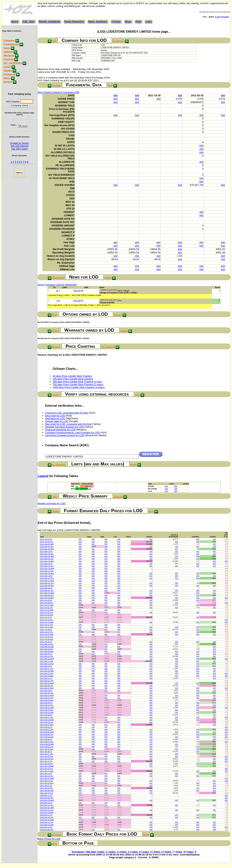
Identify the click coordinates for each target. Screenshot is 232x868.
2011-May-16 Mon (47, 573)
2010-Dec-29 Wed (47, 800)
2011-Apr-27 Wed (47, 605)
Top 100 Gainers (19, 146)
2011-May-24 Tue (47, 559)
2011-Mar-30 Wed (47, 647)
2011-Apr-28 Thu (47, 603)
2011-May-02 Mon (47, 598)
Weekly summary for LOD (52, 503)
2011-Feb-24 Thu (47, 705)
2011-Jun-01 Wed (47, 544)
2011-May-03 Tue (47, 595)
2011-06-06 (78, 291)
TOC (54, 41)
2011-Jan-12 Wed (47, 778)
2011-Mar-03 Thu (47, 693)
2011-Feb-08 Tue (47, 734)
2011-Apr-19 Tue (47, 612)
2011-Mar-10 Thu (47, 681)
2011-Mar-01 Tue (47, 698)
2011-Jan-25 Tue (47, 756)
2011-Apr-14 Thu (47, 620)
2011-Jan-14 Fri (46, 773)
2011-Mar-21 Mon (47, 664)
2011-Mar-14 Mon (47, 676)
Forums (116, 21)
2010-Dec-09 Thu (47, 830)
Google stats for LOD (57, 421)
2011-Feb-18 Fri (46, 715)
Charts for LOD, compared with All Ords (67, 413)
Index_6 (158, 852)
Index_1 (102, 852)
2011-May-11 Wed (47, 581)
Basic (7, 78)
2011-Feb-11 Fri (46, 727)
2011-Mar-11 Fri (46, 678)
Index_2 (114, 852)
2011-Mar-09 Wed (47, 683)
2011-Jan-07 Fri (46, 786)
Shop (128, 21)
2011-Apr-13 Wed (47, 622)
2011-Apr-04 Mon (47, 639)
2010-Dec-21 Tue (47, 810)
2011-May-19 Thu (47, 566)
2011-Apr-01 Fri (46, 642)
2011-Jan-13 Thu (47, 776)
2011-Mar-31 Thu (47, 644)
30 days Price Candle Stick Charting (72, 376)
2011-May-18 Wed (47, 568)
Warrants (9, 55)
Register (225, 17)
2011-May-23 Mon (47, 561)
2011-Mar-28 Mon (47, 651)
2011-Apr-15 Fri (46, 617)
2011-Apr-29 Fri (46, 600)
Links (149, 21)
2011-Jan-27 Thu (47, 754)
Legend (43, 476)
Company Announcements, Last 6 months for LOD (73, 432)
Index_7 (169, 852)
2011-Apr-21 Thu (47, 608)
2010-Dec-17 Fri (46, 815)
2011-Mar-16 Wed (47, 671)
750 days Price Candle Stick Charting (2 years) (78, 384)
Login (218, 17)
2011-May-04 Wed (47, 593)
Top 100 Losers (19, 149)
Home (15, 21)
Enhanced (9, 74)
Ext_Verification (13, 63)
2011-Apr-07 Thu (47, 632)
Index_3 (125, 852)
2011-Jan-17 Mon (47, 771)
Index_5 (147, 852)
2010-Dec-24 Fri (46, 803)
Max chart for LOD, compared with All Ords (68, 424)
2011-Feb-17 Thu (47, 717)
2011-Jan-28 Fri (46, 751)
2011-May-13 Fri (46, 576)
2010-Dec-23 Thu (47, 805)
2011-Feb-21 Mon (47, 712)
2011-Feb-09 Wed (47, 732)
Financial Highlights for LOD (60, 430)
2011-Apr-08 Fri (46, 629)
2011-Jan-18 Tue (47, 769)
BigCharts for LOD (55, 418)
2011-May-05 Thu (47, 590)
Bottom (8, 82)
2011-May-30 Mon (47, 549)
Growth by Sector (20, 143)
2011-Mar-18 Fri (46, 666)
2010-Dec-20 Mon (47, 812)
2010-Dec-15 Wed (47, 820)
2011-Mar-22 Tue (47, 661)
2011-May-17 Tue (47, 571)
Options (8, 52)
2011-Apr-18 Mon (47, 615)
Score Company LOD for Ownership (57, 285)
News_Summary (98, 21)
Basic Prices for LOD (49, 839)
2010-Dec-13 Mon (47, 825)
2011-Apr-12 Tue (47, 625)
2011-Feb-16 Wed (47, 720)
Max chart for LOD (55, 416)
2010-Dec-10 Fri (46, 827)
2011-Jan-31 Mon (47, 749)
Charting (9, 59)
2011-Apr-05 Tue (47, 637)
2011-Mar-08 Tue (47, 686)
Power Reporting (74, 21)
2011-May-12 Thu (47, 578)
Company (9, 40)
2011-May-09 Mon (47, 586)
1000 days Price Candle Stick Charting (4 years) (79, 387)
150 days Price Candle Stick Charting (73, 379)
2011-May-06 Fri (46, 588)
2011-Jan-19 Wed (47, 766)
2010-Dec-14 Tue (47, 822)
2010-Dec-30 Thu (47, 798)
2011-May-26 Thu (47, 554)
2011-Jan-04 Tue (47, 793)
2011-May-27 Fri (46, 551)
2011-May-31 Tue (47, 547)
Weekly (8, 70)
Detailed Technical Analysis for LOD (65, 427)
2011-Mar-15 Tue (47, 673)
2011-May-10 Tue (47, 583)
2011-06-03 (78, 301)
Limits (7, 67)
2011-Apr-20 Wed (47, 610)
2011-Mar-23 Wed (47, 659)
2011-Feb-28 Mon (47, 700)
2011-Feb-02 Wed (47, 744)
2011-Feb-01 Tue (47, 747)
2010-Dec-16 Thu (47, 817)
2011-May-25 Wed (47, 556)
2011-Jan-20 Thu (47, 764)
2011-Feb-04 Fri (46, 739)
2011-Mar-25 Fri (46, 654)
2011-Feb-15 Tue (47, 722)
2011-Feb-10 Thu (47, 729)
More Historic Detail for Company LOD (59, 92)
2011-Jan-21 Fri (46, 761)
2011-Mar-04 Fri (46, 690)
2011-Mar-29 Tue (47, 649)
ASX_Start (29, 21)
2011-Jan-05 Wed (47, 790)
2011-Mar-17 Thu (47, 669)
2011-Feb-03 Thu (47, 742)
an (57, 291)
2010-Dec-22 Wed (47, 808)
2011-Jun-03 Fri (46, 539)
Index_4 (136, 852)
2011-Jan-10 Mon (47, 783)
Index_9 (192, 852)
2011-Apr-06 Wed (47, 634)
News (7, 48)
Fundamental (11, 44)
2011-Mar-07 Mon (47, 688)
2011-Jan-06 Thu (47, 788)
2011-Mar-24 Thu (47, 656)
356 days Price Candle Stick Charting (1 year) (78, 382)
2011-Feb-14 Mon (47, 725)
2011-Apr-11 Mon (47, 627)
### (115, 95)
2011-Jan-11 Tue (47, 781)
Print (138, 21)
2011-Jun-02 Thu (47, 542)
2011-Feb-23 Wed (47, 708)
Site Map (91, 852)
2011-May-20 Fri (46, 564)
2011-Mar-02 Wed (47, 695)
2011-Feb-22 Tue (47, 710)
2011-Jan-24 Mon (47, 759)
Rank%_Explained (49, 21)
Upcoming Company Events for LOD (65, 435)
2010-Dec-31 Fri (46, 795)
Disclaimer (78, 852)
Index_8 (180, 852)
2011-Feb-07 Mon (47, 737)
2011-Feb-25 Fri (46, 703)
